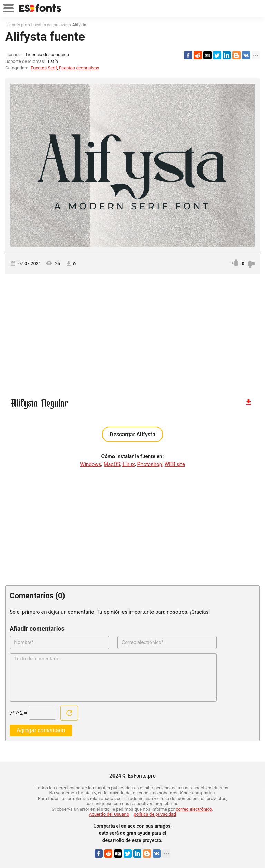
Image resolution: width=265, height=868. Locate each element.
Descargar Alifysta (132, 434)
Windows (91, 464)
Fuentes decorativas (79, 68)
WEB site (175, 464)
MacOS (112, 464)
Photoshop (150, 464)
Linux (129, 464)
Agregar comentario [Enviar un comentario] (41, 730)
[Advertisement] (132, 333)
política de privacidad (155, 814)
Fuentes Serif (44, 68)
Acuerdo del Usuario (109, 814)
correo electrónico (194, 809)
